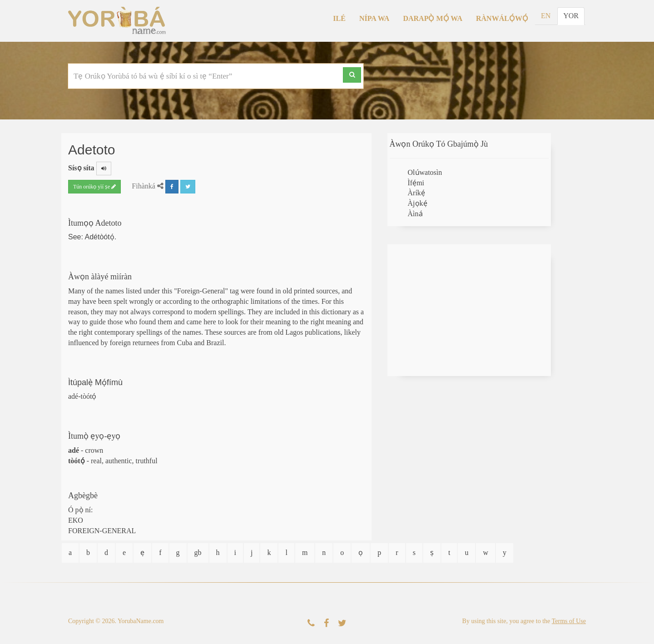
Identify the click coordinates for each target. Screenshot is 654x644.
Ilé (339, 18)
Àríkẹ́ (416, 193)
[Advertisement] (469, 310)
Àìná (415, 214)
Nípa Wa (374, 18)
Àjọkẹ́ (418, 203)
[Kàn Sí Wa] (311, 623)
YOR (571, 16)
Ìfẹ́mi (416, 183)
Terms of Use (569, 621)
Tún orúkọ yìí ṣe (94, 187)
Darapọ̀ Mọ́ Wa (433, 18)
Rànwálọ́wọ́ (502, 18)
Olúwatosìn (425, 172)
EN (546, 16)
